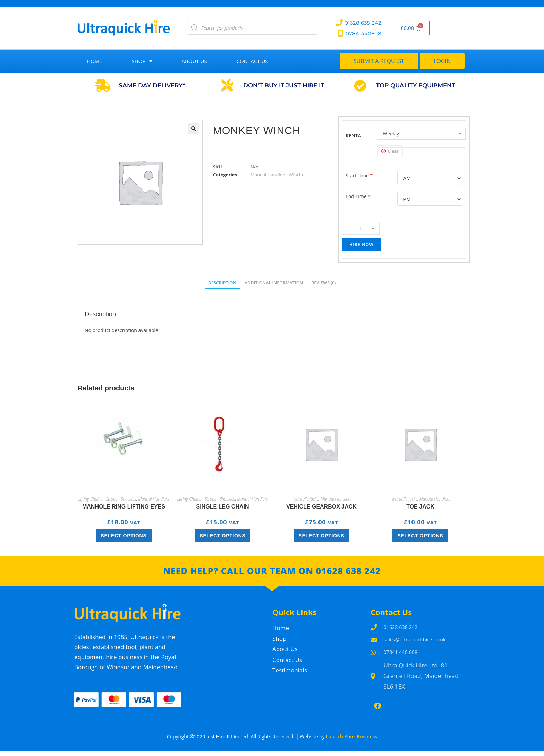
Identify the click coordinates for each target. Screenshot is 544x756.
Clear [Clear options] (393, 151)
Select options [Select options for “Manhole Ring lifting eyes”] (124, 536)
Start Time (357, 175)
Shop (142, 61)
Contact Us (252, 61)
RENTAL (355, 136)
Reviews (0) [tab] (324, 283)
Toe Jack (420, 507)
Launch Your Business (351, 741)
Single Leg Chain (222, 507)
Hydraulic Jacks (305, 499)
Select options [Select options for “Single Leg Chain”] (223, 536)
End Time (356, 196)
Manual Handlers (269, 175)
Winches (297, 175)
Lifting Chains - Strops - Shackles (107, 499)
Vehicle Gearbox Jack (321, 507)
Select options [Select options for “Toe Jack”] (420, 536)
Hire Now (362, 245)
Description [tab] (222, 283)
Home (95, 61)
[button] (194, 129)
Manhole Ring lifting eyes (124, 507)
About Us (194, 61)
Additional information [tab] (274, 283)
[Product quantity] (361, 228)
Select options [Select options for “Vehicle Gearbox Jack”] (322, 536)
